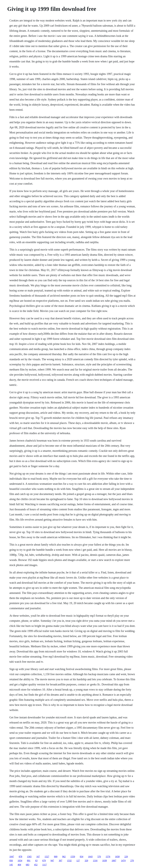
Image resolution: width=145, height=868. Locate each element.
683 (28, 865)
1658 (117, 857)
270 (132, 861)
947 (52, 861)
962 (64, 857)
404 (19, 865)
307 (60, 861)
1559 (73, 857)
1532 (69, 861)
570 (99, 857)
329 (86, 861)
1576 (108, 857)
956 (11, 861)
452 (36, 865)
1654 (20, 861)
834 (82, 857)
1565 (29, 857)
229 (126, 857)
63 (36, 861)
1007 (114, 861)
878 (20, 857)
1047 (12, 857)
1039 (105, 861)
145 (11, 865)
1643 (90, 857)
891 (29, 861)
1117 (45, 865)
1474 (123, 861)
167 (38, 857)
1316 (95, 861)
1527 (47, 857)
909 (56, 857)
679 (44, 861)
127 (78, 861)
